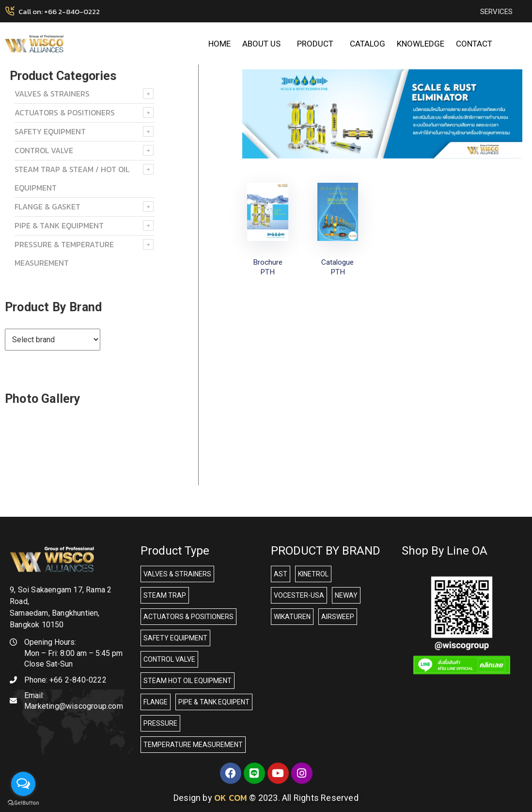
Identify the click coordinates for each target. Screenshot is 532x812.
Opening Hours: (50, 642)
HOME (219, 44)
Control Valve (44, 150)
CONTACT (474, 44)
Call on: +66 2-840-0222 (59, 11)
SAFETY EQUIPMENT (50, 131)
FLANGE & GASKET (47, 207)
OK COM (231, 798)
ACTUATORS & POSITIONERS (65, 112)
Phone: (65, 680)
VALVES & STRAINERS (52, 94)
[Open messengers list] (23, 784)
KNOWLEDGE (421, 44)
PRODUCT (318, 44)
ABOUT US (264, 44)
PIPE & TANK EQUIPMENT (59, 225)
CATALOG (368, 44)
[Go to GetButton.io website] (23, 802)
